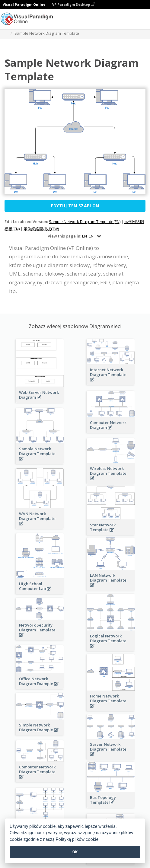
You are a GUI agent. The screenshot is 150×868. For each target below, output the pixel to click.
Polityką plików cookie (77, 839)
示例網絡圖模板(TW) (41, 229)
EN (85, 236)
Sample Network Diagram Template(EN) (85, 222)
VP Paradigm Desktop (73, 4)
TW (98, 236)
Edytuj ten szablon (75, 206)
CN (91, 236)
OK (75, 852)
